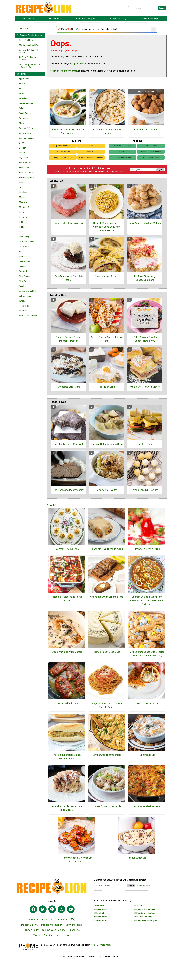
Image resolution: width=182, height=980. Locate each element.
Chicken (23, 123)
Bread (22, 94)
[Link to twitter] (43, 909)
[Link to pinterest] (52, 909)
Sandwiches (24, 261)
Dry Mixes (24, 158)
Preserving (24, 237)
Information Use (117, 171)
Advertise (47, 919)
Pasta (22, 212)
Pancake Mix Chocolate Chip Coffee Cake (67, 808)
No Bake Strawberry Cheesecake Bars (145, 278)
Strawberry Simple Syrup (147, 549)
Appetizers (24, 79)
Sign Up (160, 170)
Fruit (21, 182)
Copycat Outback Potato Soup (107, 444)
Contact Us (61, 919)
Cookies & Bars (26, 128)
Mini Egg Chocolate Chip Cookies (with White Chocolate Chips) (147, 654)
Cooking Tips (25, 133)
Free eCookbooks (27, 40)
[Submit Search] (162, 8)
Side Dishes (25, 276)
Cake (21, 108)
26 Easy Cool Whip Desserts (27, 58)
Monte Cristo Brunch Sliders (145, 387)
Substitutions (25, 296)
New (51, 505)
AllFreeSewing (100, 917)
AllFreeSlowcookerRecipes (146, 913)
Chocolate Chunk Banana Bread (107, 597)
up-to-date (78, 64)
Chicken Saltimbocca (67, 703)
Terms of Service (43, 935)
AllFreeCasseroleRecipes (145, 920)
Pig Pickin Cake (107, 387)
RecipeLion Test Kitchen (63, 146)
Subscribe (24, 28)
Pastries (23, 217)
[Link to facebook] (33, 909)
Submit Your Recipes (54, 930)
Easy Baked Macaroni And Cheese (107, 131)
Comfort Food (151, 146)
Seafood (23, 271)
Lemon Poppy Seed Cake (107, 652)
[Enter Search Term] (140, 8)
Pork (21, 232)
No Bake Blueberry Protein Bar (69, 444)
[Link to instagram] (61, 909)
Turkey (22, 301)
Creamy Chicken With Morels (67, 652)
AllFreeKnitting (101, 913)
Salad (22, 256)
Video (91, 146)
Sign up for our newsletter (64, 71)
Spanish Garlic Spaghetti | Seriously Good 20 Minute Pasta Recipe (107, 227)
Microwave (24, 202)
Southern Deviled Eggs (67, 549)
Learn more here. (102, 945)
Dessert (23, 148)
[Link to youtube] (71, 909)
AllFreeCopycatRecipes (145, 909)
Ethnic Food (24, 168)
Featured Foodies (27, 173)
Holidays (23, 192)
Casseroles (24, 118)
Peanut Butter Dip (137, 858)
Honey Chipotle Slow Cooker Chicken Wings (77, 860)
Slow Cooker (25, 281)
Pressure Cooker (27, 242)
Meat (21, 197)
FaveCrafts (99, 906)
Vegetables (24, 306)
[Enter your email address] (111, 885)
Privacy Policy (104, 171)
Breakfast (23, 98)
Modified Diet (25, 207)
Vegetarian (24, 311)
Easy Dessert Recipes (123, 146)
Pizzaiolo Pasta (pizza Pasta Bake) (67, 599)
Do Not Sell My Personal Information (42, 925)
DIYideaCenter (100, 920)
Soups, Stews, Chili (28, 291)
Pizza (22, 227)
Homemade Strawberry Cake (69, 223)
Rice (21, 252)
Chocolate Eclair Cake (69, 387)
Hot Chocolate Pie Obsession (69, 490)
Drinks (22, 153)
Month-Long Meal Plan (29, 45)
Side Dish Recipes (123, 152)
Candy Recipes (26, 113)
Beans (22, 84)
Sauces (22, 266)
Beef (21, 89)
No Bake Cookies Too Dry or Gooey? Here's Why (145, 339)
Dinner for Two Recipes (151, 152)
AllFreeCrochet (101, 909)
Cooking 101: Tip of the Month (29, 51)
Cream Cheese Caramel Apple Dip (107, 339)
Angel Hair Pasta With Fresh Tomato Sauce (107, 705)
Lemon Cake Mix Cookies (145, 490)
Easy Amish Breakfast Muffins (145, 223)
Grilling (22, 187)
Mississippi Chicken (107, 490)
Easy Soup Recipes (151, 158)
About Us (33, 919)
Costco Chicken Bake (147, 703)
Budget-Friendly (26, 103)
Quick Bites (24, 247)
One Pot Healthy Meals (123, 158)
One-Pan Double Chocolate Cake (69, 278)
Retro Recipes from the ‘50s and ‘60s (29, 66)
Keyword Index (74, 925)
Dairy (21, 143)
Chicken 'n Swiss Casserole (107, 806)
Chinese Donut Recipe (146, 129)
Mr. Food (138, 906)
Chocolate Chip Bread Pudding (107, 549)
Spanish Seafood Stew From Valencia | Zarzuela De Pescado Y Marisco (147, 600)
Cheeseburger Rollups (107, 276)
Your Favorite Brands (28, 316)
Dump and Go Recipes (63, 158)
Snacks (22, 286)
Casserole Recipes (63, 152)
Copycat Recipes (27, 138)
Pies (21, 222)
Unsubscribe (62, 935)
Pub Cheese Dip (147, 755)
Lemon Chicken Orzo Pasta (107, 755)
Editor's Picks (25, 163)
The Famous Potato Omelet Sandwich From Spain (67, 757)
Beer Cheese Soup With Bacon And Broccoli (68, 131)
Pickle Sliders (145, 444)
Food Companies (27, 177)
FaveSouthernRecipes (144, 917)
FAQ (73, 919)
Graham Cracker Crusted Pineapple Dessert (69, 339)
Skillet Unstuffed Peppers (147, 806)
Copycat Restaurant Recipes (91, 158)
